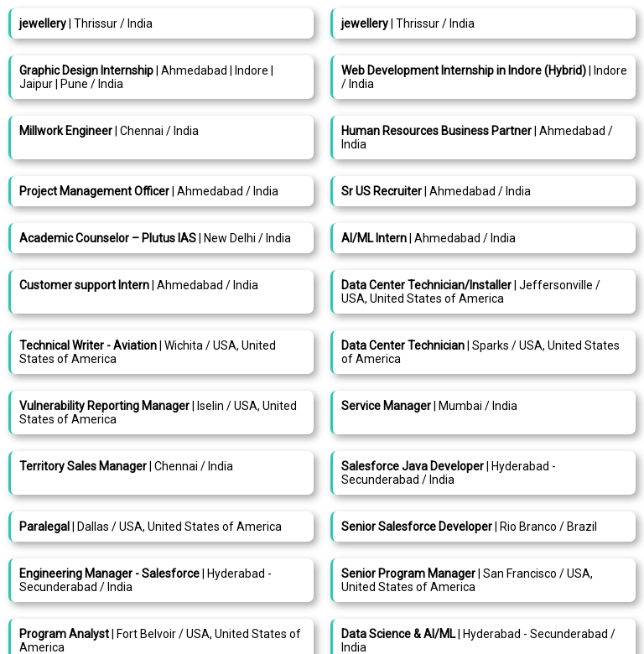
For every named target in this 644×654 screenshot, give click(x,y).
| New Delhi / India (155, 238)
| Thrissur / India (86, 23)
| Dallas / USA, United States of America (151, 527)
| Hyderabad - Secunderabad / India (449, 473)
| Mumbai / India (429, 406)
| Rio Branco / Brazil (469, 527)
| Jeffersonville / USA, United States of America (471, 292)
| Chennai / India (109, 131)
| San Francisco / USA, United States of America (467, 580)
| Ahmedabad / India (149, 191)
